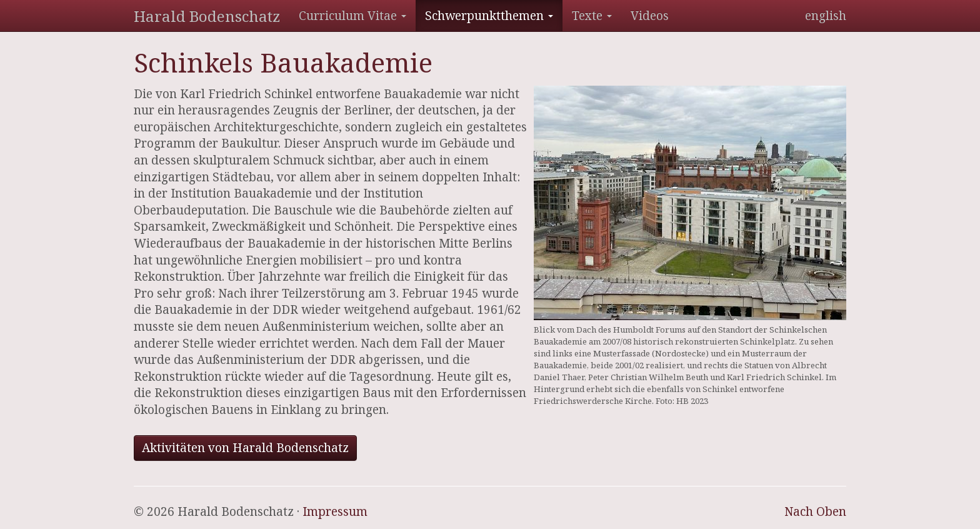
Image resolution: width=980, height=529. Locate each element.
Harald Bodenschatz (207, 16)
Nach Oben (815, 511)
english (826, 16)
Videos (650, 16)
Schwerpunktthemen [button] (489, 16)
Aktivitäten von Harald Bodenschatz (245, 448)
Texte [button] (592, 16)
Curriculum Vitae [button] (352, 16)
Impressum (335, 511)
